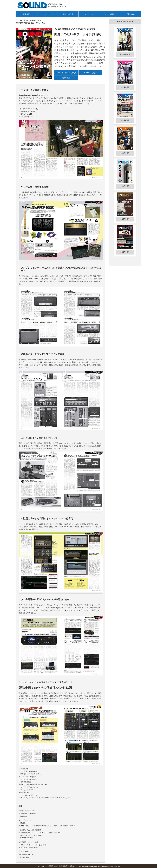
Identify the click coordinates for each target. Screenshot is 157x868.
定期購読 (27, 14)
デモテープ (89, 14)
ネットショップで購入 (66, 73)
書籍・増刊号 (68, 14)
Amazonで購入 (90, 73)
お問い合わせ (130, 14)
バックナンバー (47, 14)
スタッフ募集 (110, 14)
